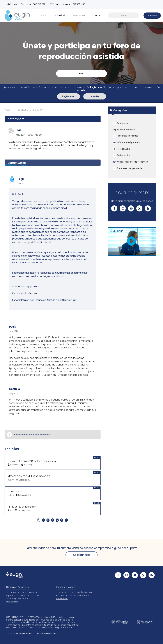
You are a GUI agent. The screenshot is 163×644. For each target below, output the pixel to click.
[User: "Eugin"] (12, 179)
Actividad (59, 15)
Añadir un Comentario (15, 165)
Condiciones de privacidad (19, 633)
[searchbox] (124, 15)
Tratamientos (121, 155)
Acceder (95, 96)
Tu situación (121, 123)
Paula (13, 327)
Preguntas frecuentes (125, 136)
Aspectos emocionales (124, 130)
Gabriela (14, 389)
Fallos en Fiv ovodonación (22, 507)
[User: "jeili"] (11, 131)
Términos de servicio (46, 633)
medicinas (13, 492)
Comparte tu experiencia (127, 168)
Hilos (81, 73)
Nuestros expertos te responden (130, 162)
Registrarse (68, 96)
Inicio (44, 15)
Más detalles (12, 602)
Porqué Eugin (121, 149)
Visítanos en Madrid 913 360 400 (68, 4)
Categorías (78, 15)
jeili (19, 130)
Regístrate (29, 435)
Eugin (21, 179)
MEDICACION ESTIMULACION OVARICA (29, 476)
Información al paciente (126, 142)
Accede (18, 435)
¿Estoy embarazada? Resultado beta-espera (32, 461)
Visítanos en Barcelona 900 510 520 (26, 4)
